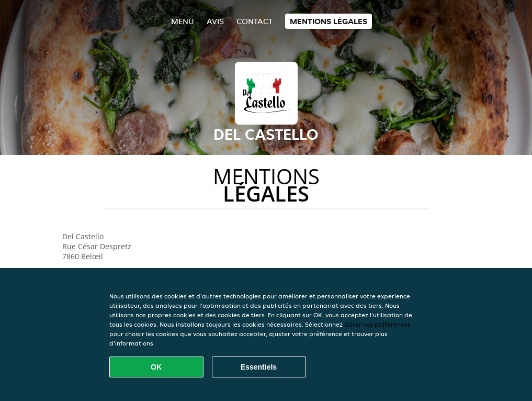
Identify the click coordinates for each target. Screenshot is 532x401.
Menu (183, 21)
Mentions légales (329, 21)
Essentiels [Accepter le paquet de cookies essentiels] (259, 367)
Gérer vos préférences (377, 324)
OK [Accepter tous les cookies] (156, 367)
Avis (215, 21)
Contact (254, 21)
